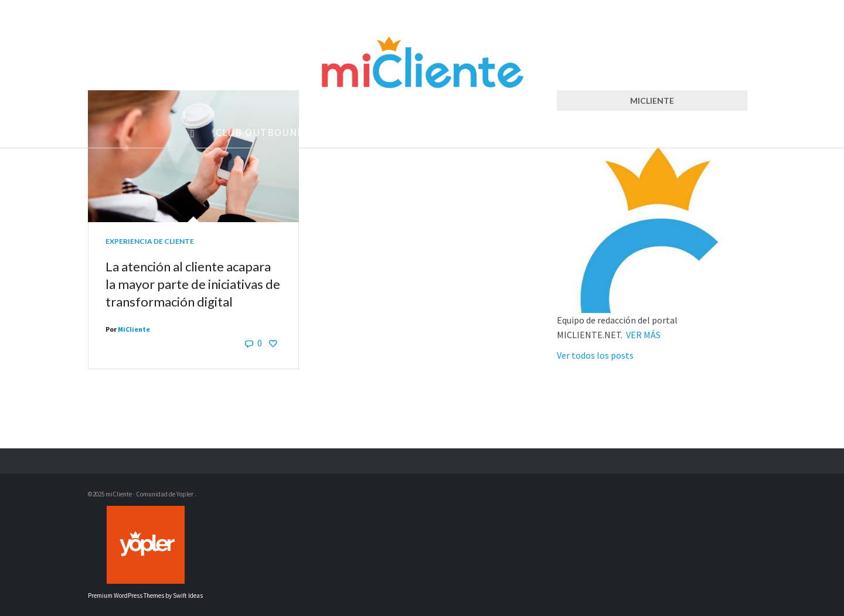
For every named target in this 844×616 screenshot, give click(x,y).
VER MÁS (643, 335)
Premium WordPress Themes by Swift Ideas (145, 595)
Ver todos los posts (595, 355)
